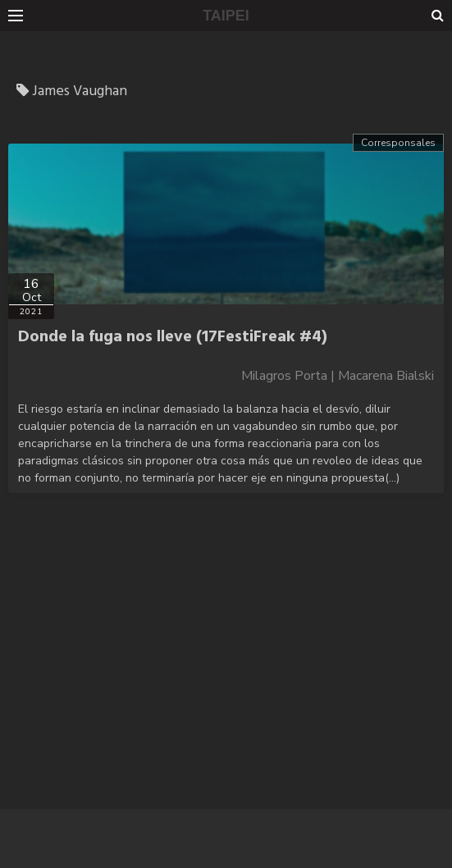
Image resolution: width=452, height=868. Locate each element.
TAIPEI (226, 16)
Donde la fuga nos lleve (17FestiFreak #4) (173, 337)
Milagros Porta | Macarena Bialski (338, 376)
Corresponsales (398, 143)
